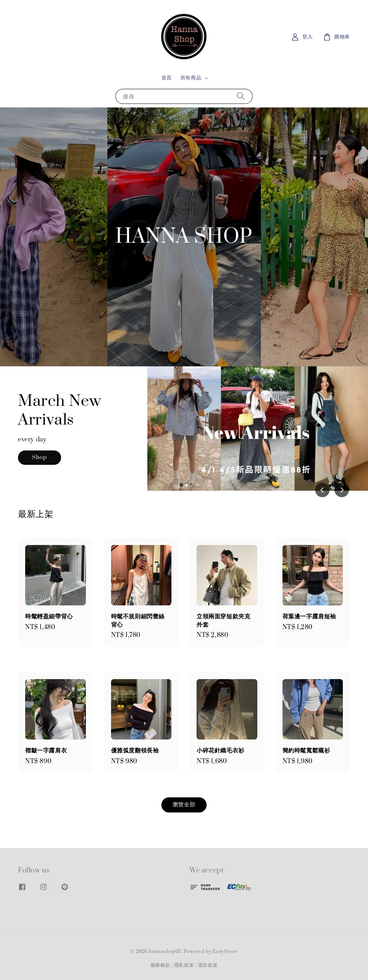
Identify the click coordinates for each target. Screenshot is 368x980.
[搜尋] (241, 96)
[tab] (181, 485)
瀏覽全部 (184, 805)
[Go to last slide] (322, 490)
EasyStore (225, 952)
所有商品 (191, 78)
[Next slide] (342, 490)
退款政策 (208, 965)
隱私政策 (184, 965)
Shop (40, 460)
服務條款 (160, 965)
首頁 (167, 78)
